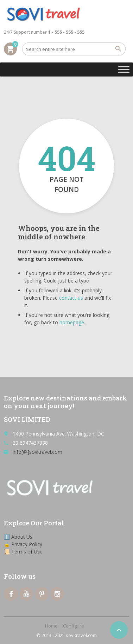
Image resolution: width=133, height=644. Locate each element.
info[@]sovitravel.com (37, 452)
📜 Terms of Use (23, 552)
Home (51, 626)
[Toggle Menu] (124, 69)
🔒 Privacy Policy (23, 544)
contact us (71, 298)
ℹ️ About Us (18, 537)
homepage (72, 322)
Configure (74, 626)
